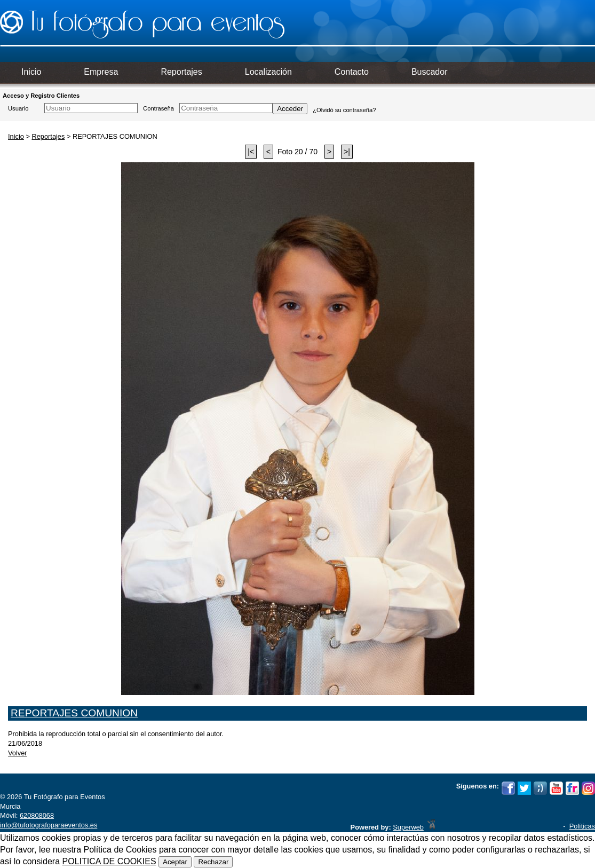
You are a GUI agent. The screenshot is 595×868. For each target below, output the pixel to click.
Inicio (16, 136)
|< (251, 152)
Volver (18, 753)
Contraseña (158, 108)
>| (347, 152)
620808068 (37, 815)
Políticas (582, 826)
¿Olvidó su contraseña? (344, 110)
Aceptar (175, 862)
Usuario (18, 108)
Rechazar (213, 862)
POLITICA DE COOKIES (109, 861)
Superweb (408, 827)
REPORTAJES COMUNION (74, 713)
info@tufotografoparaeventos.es (49, 825)
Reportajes (48, 136)
